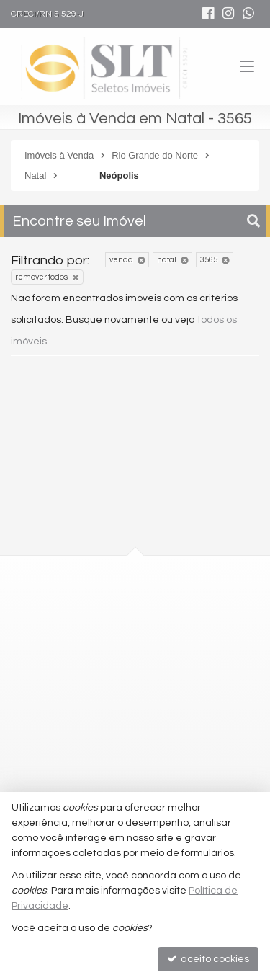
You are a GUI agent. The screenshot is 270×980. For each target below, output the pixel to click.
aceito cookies (208, 959)
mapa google (77, 653)
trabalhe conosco (86, 775)
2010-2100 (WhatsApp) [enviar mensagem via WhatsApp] (108, 722)
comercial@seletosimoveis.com (121, 748)
